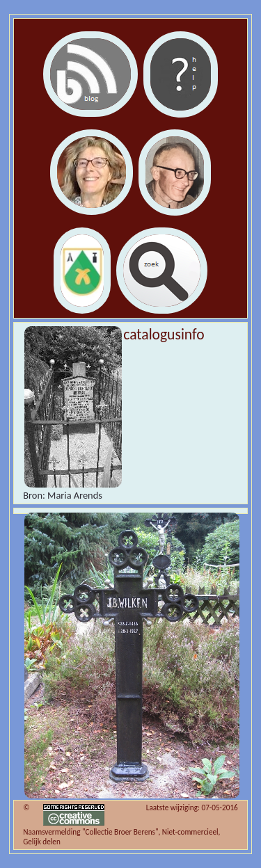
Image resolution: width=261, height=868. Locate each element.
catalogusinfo (164, 334)
